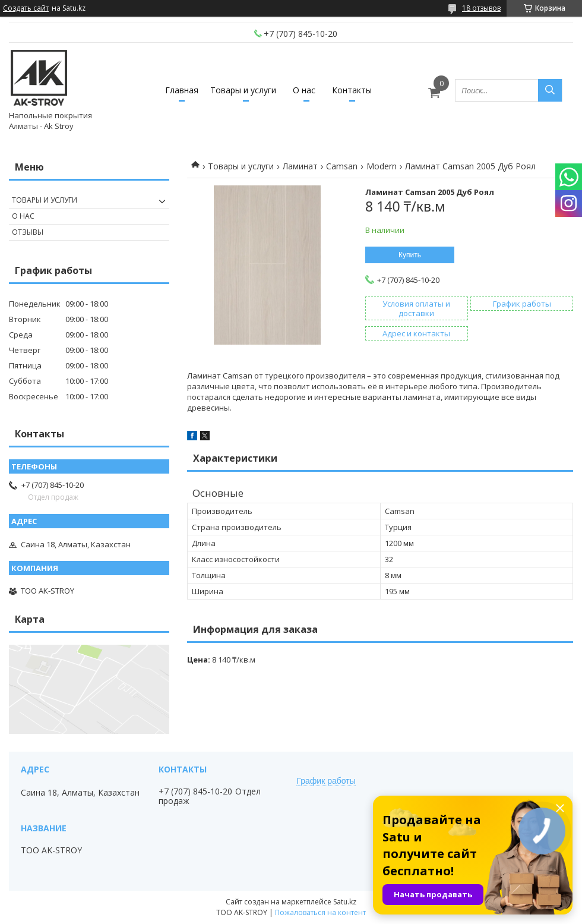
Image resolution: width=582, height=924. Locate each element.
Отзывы (28, 232)
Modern (382, 166)
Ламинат (300, 166)
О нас (304, 90)
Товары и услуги (243, 90)
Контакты (352, 90)
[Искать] (550, 90)
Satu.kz (345, 902)
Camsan (342, 166)
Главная (182, 90)
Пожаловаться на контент (320, 912)
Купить (410, 255)
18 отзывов (481, 8)
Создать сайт (26, 8)
